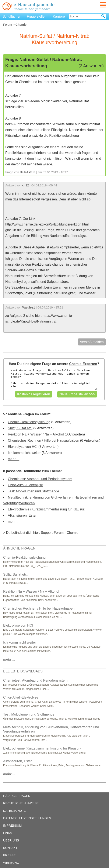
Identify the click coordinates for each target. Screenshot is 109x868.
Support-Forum (52, 533)
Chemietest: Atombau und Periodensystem (40, 479)
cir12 (26, 185)
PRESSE (9, 855)
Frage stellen (37, 16)
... (9, 659)
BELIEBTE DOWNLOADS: (23, 671)
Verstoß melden (92, 342)
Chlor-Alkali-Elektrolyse (25, 485)
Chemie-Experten (83, 364)
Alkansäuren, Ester (22, 515)
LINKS (8, 833)
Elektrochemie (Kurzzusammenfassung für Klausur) (47, 509)
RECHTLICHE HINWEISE (21, 803)
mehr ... (14, 459)
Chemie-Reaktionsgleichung (29, 422)
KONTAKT (10, 848)
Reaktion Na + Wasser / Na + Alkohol (36, 434)
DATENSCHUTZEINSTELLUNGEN (27, 818)
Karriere (59, 16)
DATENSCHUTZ (14, 811)
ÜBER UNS (11, 840)
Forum (8, 25)
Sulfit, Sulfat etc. (20, 428)
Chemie (72, 533)
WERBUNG (11, 863)
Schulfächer (12, 16)
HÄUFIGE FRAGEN (17, 796)
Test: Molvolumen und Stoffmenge (34, 491)
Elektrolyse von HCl (23, 447)
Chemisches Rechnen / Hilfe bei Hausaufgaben (43, 440)
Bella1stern (28, 172)
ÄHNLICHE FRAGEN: (20, 548)
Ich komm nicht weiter (24, 453)
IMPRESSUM (12, 826)
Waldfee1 (29, 307)
